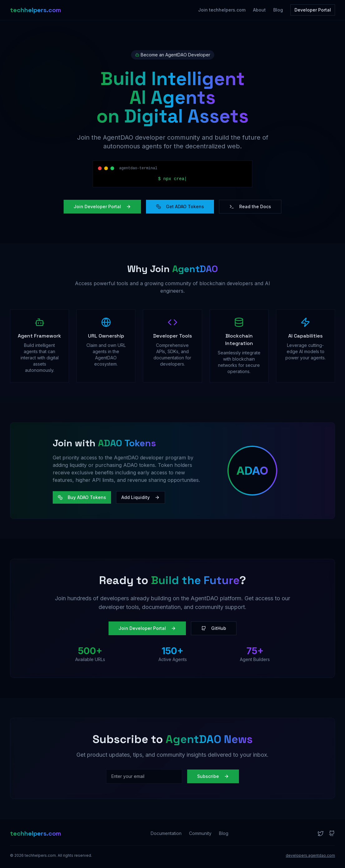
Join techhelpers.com (222, 10)
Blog (278, 10)
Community (200, 833)
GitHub (214, 628)
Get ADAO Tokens (180, 206)
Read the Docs (250, 206)
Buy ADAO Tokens (82, 497)
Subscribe (213, 776)
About (259, 10)
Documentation (166, 833)
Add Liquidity (141, 497)
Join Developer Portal (102, 206)
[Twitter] (321, 833)
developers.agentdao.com (310, 855)
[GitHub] (332, 833)
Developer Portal (313, 10)
